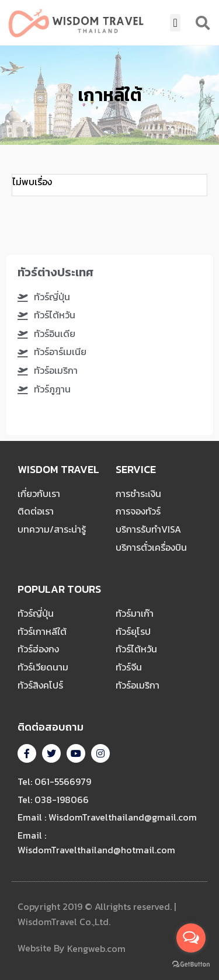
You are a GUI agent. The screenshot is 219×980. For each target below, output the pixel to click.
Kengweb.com (96, 949)
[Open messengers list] (191, 938)
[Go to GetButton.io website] (191, 964)
